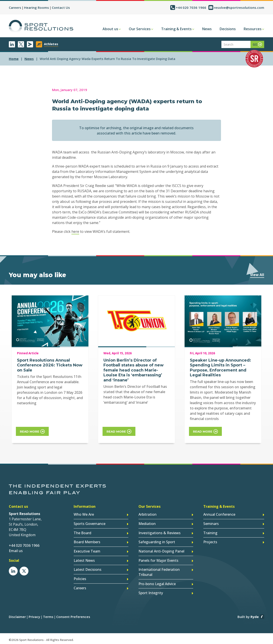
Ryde (255, 615)
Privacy (34, 615)
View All (257, 275)
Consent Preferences (73, 615)
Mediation (147, 523)
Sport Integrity (151, 592)
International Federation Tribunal (159, 571)
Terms (48, 615)
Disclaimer (17, 615)
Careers (15, 7)
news (29, 59)
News (207, 29)
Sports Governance (90, 523)
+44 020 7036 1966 (191, 7)
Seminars (211, 523)
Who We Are (84, 514)
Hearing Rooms (36, 7)
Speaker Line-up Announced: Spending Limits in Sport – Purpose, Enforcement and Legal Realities (220, 368)
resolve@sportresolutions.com (239, 7)
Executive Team (87, 551)
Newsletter (30, 44)
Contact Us (61, 7)
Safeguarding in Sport (157, 541)
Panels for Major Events (158, 560)
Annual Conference (219, 514)
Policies (80, 578)
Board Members (87, 541)
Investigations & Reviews (160, 532)
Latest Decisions (88, 569)
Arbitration (148, 514)
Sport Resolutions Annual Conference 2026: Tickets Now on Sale (50, 365)
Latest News (84, 560)
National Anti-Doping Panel (161, 551)
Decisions (228, 29)
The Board (82, 532)
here (75, 231)
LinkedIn (12, 44)
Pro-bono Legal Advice (157, 582)
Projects (210, 541)
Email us (16, 551)
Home (14, 59)
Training (210, 532)
